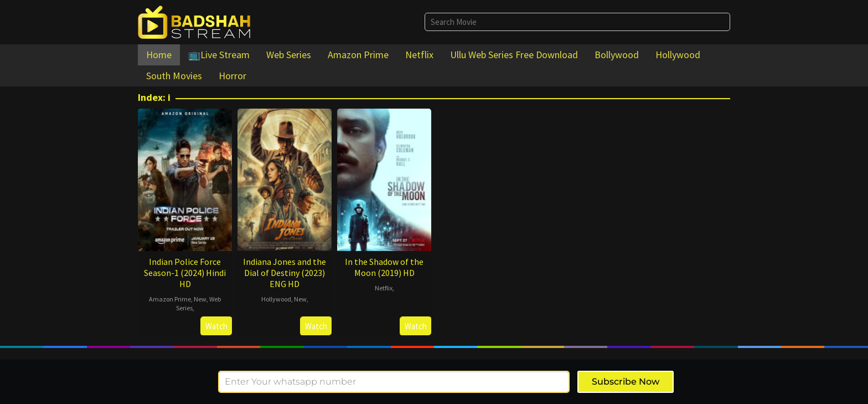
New (200, 299)
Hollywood (276, 299)
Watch (216, 326)
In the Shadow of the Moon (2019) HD (384, 267)
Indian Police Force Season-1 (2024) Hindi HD (185, 273)
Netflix (384, 288)
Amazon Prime (170, 299)
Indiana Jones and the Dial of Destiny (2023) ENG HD (285, 273)
